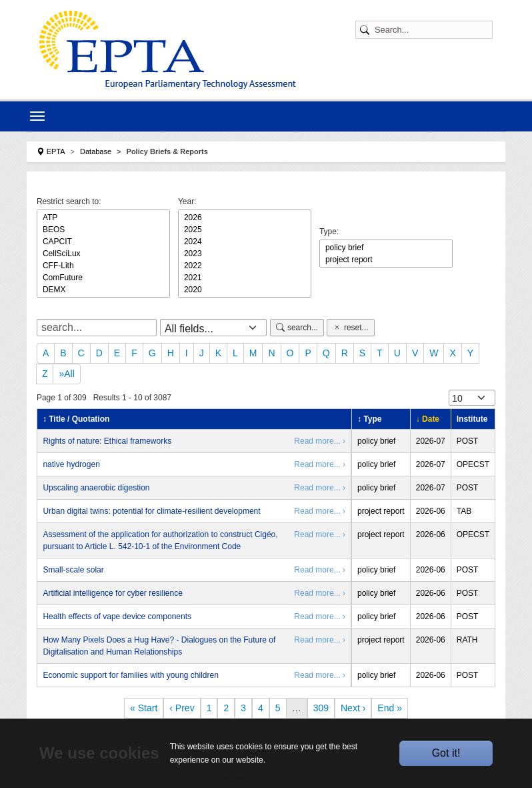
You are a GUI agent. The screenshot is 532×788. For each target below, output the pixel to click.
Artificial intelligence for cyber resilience (112, 593)
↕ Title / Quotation (76, 419)
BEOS (103, 230)
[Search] (431, 30)
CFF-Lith (103, 266)
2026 (245, 218)
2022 (245, 266)
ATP (103, 218)
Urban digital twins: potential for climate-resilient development (151, 511)
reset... (351, 328)
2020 (245, 290)
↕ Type (369, 419)
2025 (245, 230)
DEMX (103, 290)
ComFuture (103, 278)
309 (321, 708)
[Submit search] (367, 30)
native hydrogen (71, 464)
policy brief (386, 248)
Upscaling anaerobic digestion (96, 488)
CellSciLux (103, 254)
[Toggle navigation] (37, 116)
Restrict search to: (69, 202)
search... (297, 328)
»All (66, 374)
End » (390, 708)
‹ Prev (182, 708)
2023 (245, 254)
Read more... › (320, 441)
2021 (245, 278)
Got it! (446, 753)
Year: (187, 202)
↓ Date (428, 419)
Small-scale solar (73, 570)
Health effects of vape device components (117, 617)
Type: (329, 232)
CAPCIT (103, 242)
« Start (144, 708)
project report (386, 260)
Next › (353, 708)
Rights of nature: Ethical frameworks (107, 441)
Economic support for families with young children (130, 675)
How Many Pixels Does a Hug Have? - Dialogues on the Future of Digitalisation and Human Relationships (159, 646)
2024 (245, 242)
